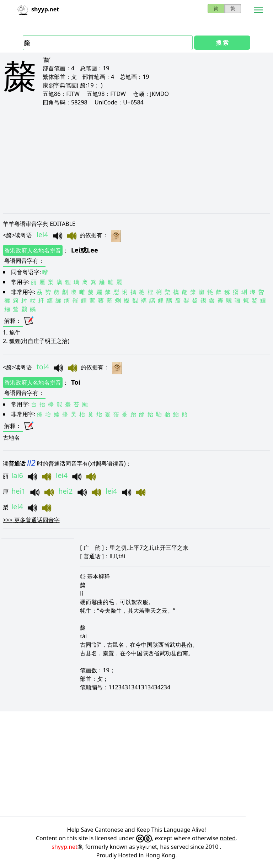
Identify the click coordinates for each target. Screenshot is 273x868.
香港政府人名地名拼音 (33, 250)
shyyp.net (65, 847)
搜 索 (222, 43)
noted (228, 838)
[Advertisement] (136, 160)
